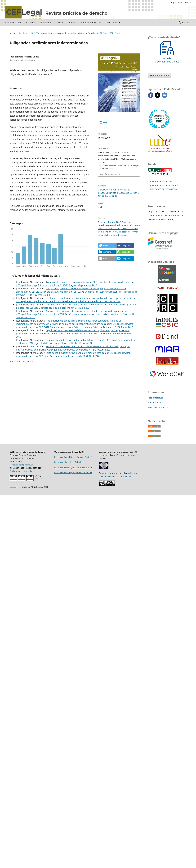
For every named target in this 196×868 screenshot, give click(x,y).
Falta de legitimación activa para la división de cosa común (78, 353)
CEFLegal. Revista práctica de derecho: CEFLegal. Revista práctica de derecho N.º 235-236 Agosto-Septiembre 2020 (75, 284)
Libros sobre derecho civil (160, 181)
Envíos (72, 22)
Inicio (12, 33)
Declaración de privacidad (21, 471)
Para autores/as (155, 403)
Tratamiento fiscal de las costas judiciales (69, 282)
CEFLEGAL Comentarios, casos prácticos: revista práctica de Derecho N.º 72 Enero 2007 (72, 33)
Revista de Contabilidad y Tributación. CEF (73, 457)
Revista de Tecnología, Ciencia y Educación (73, 467)
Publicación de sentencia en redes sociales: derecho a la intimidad (82, 346)
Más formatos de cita (110, 174)
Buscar (184, 22)
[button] (107, 246)
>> (33, 362)
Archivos (31, 22)
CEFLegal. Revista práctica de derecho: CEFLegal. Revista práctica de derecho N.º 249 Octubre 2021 (73, 348)
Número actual (13, 22)
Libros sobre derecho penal (163, 189)
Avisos (60, 22)
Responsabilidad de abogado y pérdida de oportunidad (76, 305)
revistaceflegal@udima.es (21, 465)
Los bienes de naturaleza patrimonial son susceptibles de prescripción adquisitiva (91, 298)
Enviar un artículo (159, 75)
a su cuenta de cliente (167, 58)
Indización (46, 22)
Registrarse (176, 2)
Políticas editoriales (91, 22)
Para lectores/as (156, 398)
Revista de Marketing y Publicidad (69, 462)
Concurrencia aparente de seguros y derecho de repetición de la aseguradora (88, 311)
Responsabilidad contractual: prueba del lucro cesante (76, 340)
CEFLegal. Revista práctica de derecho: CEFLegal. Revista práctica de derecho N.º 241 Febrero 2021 (76, 342)
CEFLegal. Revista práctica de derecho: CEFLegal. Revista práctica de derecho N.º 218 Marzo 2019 (68, 301)
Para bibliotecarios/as (158, 407)
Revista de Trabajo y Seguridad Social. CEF (73, 472)
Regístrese (154, 211)
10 (28, 362)
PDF (105, 122)
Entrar (188, 2)
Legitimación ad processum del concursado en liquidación (78, 330)
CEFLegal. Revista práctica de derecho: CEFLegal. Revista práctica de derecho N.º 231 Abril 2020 (73, 354)
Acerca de (112, 22)
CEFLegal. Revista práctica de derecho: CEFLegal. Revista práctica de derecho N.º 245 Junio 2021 (76, 306)
